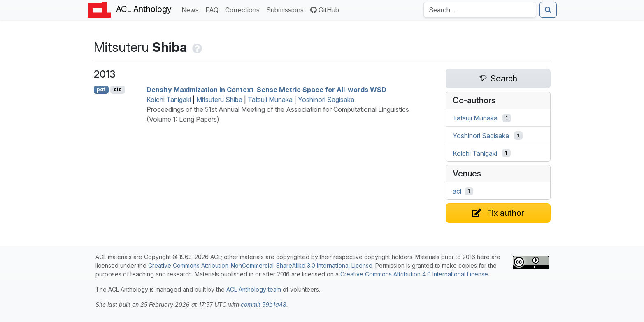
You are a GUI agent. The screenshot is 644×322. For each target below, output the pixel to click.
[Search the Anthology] (480, 10)
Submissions (287, 9)
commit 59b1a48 (264, 305)
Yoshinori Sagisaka (326, 100)
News (192, 9)
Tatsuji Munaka (270, 100)
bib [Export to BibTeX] (118, 89)
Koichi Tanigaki (169, 100)
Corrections (244, 9)
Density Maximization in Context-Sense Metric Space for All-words (266, 90)
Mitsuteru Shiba (219, 100)
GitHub (325, 10)
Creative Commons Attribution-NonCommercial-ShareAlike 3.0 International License (260, 265)
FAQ (214, 9)
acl (457, 191)
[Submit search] (548, 10)
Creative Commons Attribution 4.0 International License (414, 274)
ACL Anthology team (254, 289)
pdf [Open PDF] (101, 89)
